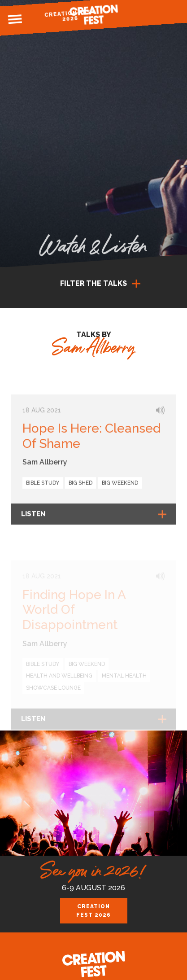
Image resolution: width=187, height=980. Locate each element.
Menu (15, 19)
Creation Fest (94, 15)
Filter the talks (93, 283)
